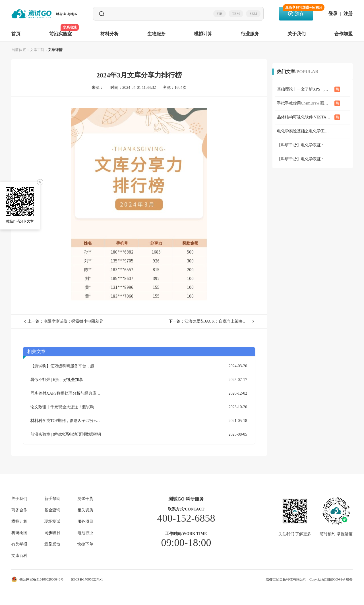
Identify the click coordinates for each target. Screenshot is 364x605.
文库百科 (37, 50)
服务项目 (85, 522)
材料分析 (109, 34)
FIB (220, 14)
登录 (333, 14)
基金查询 (52, 510)
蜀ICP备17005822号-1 (87, 579)
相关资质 (85, 510)
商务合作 (19, 510)
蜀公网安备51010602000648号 (38, 579)
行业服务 (250, 34)
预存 (298, 11)
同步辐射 (52, 533)
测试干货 (85, 499)
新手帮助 (52, 499)
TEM (236, 14)
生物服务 (156, 34)
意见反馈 (52, 544)
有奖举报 (19, 544)
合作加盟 (344, 34)
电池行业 (85, 533)
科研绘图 (19, 533)
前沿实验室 (61, 30)
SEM (253, 14)
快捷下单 (85, 544)
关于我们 (297, 34)
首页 (16, 34)
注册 (348, 14)
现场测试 (52, 522)
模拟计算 (203, 34)
